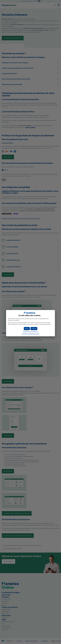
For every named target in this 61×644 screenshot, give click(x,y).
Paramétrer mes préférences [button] (30, 331)
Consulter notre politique (31, 334)
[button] (34, 329)
